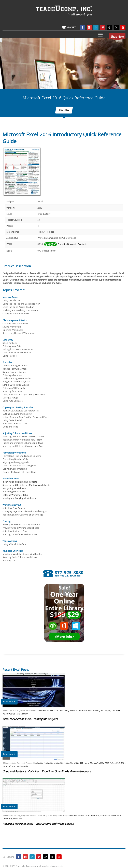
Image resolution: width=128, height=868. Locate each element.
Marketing (64, 710)
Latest (56, 710)
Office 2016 (115, 763)
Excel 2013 (41, 763)
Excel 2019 (61, 763)
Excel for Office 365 (45, 710)
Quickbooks (22, 766)
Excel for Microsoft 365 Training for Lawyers (30, 719)
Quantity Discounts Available (65, 244)
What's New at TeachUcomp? (15, 714)
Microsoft (74, 710)
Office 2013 (104, 763)
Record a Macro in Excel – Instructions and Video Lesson (38, 824)
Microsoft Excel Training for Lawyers (95, 710)
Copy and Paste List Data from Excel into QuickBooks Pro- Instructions (47, 771)
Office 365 (116, 710)
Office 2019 (7, 819)
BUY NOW (64, 110)
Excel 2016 (51, 763)
